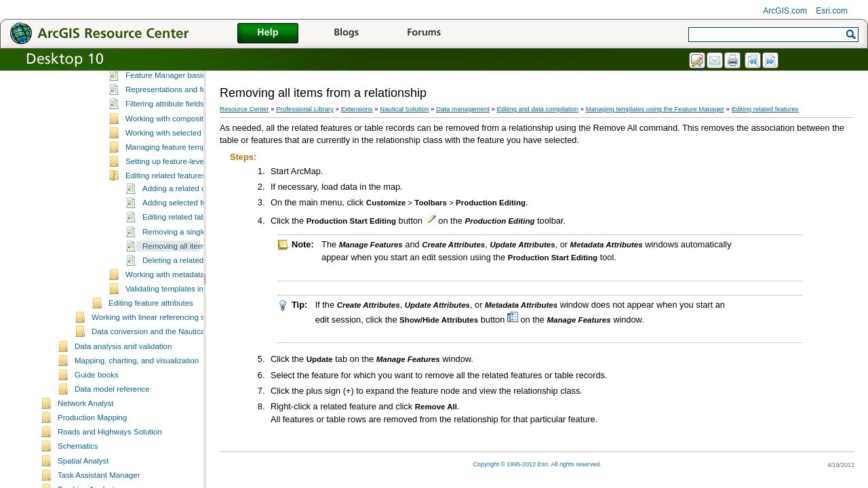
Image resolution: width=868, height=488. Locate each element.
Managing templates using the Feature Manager (192, 122)
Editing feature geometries (154, 79)
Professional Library (305, 109)
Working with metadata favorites (181, 363)
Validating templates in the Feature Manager (202, 377)
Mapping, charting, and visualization (137, 449)
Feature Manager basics (167, 163)
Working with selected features (179, 221)
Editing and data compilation (538, 109)
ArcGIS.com (785, 11)
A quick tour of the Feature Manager (188, 149)
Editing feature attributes (151, 391)
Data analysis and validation (123, 434)
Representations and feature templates (193, 178)
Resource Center (244, 109)
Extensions (357, 109)
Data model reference (112, 477)
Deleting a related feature (186, 348)
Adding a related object (182, 277)
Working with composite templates (185, 207)
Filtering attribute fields (165, 192)
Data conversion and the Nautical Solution (164, 420)
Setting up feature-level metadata (183, 249)
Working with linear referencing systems (160, 405)
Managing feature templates (174, 235)
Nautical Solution (404, 109)
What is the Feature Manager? (178, 135)
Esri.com (832, 11)
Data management (463, 109)
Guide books (97, 463)
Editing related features (165, 264)
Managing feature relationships (162, 108)
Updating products (140, 94)
